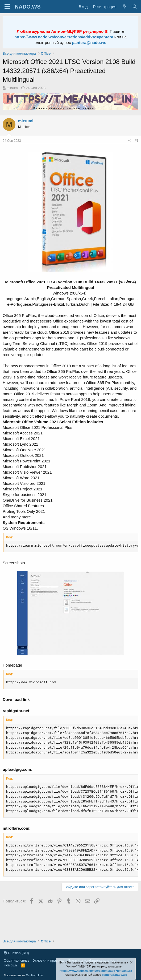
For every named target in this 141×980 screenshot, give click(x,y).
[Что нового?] (124, 7)
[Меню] (7, 7)
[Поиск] (135, 7)
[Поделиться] (130, 141)
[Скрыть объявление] (131, 963)
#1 (137, 141)
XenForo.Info (35, 975)
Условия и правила (48, 960)
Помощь (10, 965)
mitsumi (13, 88)
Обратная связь (16, 960)
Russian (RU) (16, 953)
